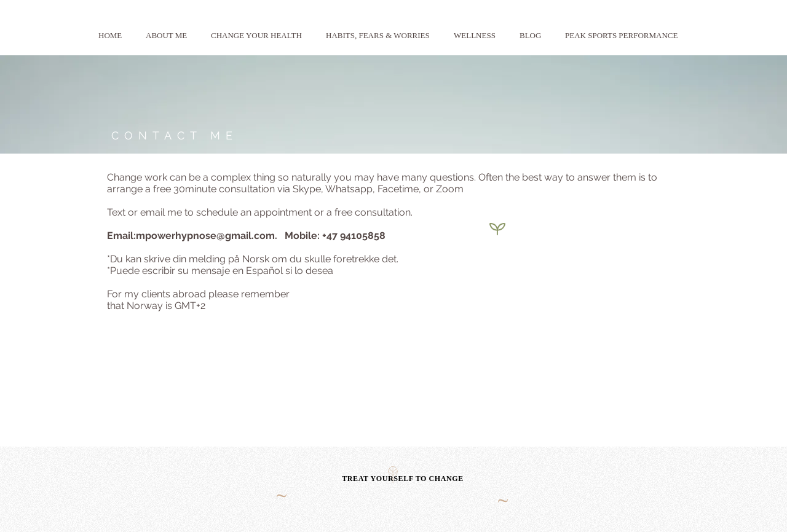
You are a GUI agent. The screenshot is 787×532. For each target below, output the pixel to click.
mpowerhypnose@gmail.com (205, 236)
